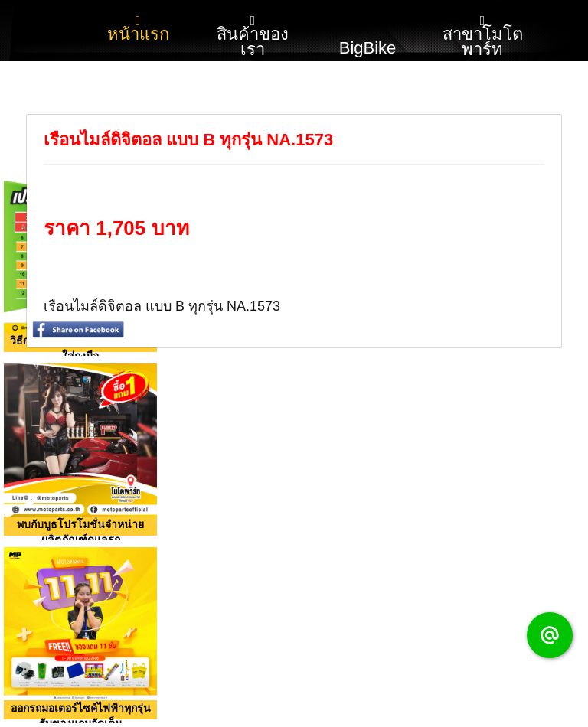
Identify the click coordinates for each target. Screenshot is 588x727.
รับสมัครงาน (368, 98)
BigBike (368, 29)
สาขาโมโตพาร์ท (483, 36)
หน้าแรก (138, 29)
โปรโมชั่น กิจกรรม (138, 105)
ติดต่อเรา (253, 98)
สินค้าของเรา (253, 36)
